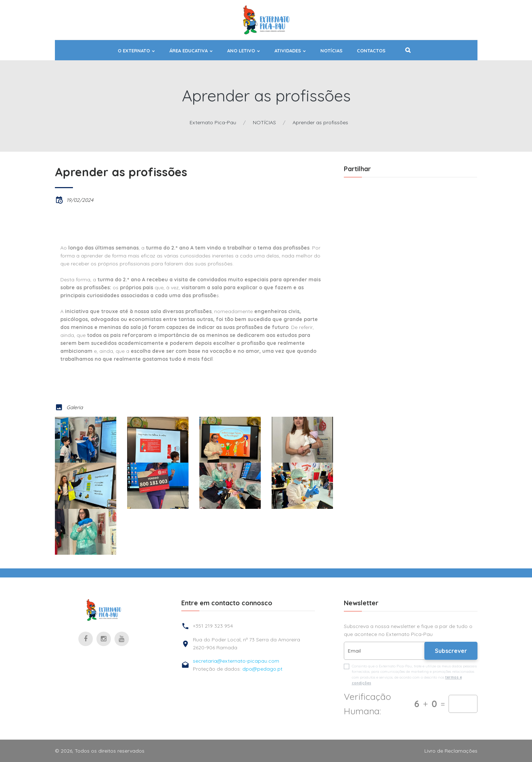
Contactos (371, 51)
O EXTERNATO (134, 51)
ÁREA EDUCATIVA (189, 51)
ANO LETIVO (241, 51)
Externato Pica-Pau (213, 122)
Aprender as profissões (320, 122)
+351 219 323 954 (213, 626)
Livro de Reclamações (451, 751)
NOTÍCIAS (331, 51)
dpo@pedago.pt (262, 669)
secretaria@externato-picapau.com (236, 661)
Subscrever (451, 651)
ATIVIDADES (288, 51)
